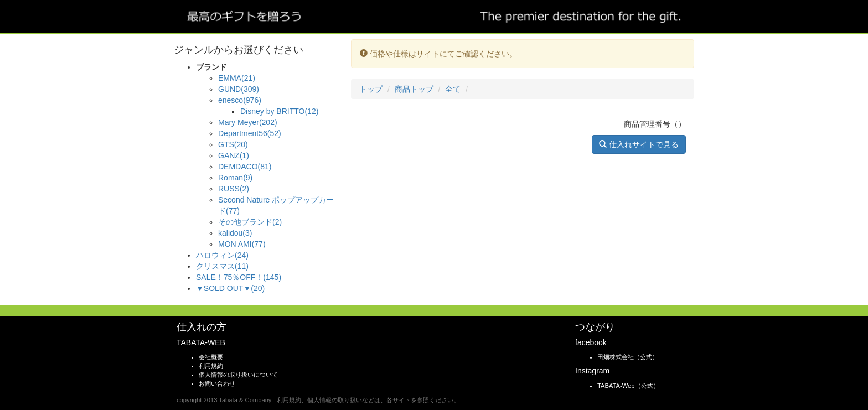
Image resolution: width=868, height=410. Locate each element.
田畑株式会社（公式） (628, 357)
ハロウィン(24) (222, 255)
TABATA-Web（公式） (628, 386)
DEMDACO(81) (245, 167)
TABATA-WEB (201, 342)
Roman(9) (235, 178)
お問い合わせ (217, 383)
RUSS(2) (234, 189)
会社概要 (211, 357)
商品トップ (414, 89)
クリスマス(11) (222, 266)
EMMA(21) (237, 78)
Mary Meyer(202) (248, 122)
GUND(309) (239, 89)
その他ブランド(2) (250, 222)
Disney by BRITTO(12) (279, 111)
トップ (371, 89)
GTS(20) (233, 144)
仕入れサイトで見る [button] (639, 144)
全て (453, 89)
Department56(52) (250, 133)
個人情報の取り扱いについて (238, 375)
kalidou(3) (235, 233)
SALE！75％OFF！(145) (239, 277)
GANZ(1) (234, 155)
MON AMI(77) (242, 244)
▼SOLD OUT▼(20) (230, 288)
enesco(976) (240, 100)
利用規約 (211, 366)
